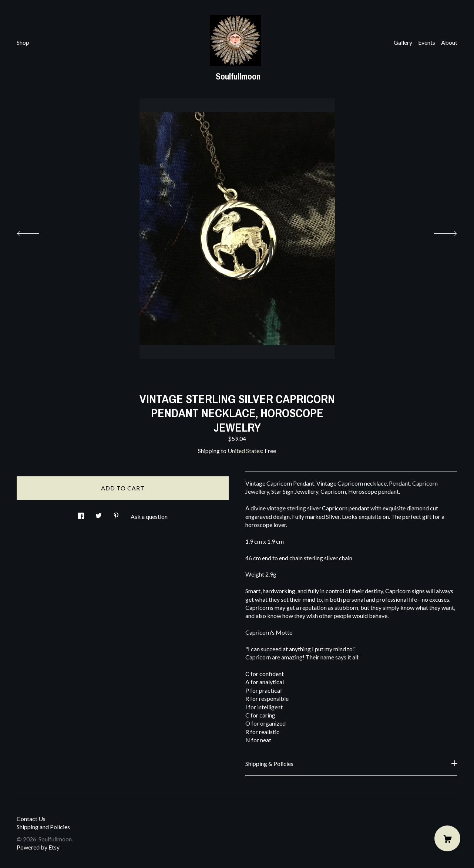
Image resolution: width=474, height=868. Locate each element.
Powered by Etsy (38, 847)
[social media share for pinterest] (116, 514)
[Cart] (447, 838)
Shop (23, 42)
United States (245, 451)
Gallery (403, 42)
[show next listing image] (439, 232)
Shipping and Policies (43, 827)
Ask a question (149, 516)
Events (427, 42)
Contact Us (31, 819)
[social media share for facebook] (81, 514)
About (449, 42)
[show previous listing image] (35, 232)
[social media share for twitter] (99, 514)
